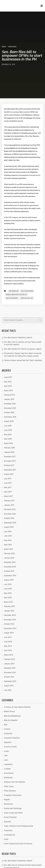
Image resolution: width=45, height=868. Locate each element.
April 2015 (8, 598)
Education (8, 743)
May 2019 (8, 382)
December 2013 (10, 668)
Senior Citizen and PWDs (13, 813)
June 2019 (8, 377)
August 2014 (9, 633)
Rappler (7, 800)
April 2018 (8, 439)
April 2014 (8, 651)
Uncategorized (9, 835)
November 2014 (10, 620)
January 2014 (9, 664)
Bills (6, 725)
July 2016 (8, 532)
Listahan (7, 769)
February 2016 (9, 554)
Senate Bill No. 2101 (27, 298)
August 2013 (9, 686)
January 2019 (9, 399)
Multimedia (8, 778)
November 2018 (10, 408)
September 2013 (10, 682)
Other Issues (12, 47)
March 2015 (8, 602)
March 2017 (8, 496)
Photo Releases (10, 791)
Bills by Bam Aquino (27, 291)
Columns (7, 729)
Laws (6, 760)
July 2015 (8, 585)
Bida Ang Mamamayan (12, 716)
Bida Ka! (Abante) (11, 720)
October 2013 (9, 677)
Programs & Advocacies (13, 795)
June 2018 (8, 430)
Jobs (6, 756)
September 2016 (10, 523)
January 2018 (9, 452)
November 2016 (10, 514)
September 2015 (10, 576)
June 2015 (8, 589)
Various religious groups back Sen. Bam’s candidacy (23, 360)
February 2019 (9, 395)
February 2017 (9, 501)
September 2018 (10, 417)
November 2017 (10, 461)
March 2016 (8, 549)
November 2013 (10, 673)
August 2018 (9, 421)
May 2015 (8, 593)
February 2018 (9, 448)
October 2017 (9, 466)
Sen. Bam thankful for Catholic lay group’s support (23, 349)
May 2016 (8, 540)
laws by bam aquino (12, 298)
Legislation (8, 764)
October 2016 (9, 518)
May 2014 (8, 646)
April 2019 (8, 386)
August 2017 (9, 474)
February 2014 (9, 659)
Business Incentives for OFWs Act (17, 294)
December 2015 (10, 562)
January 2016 (9, 558)
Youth (6, 839)
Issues (4, 47)
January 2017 (9, 505)
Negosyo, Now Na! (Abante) (15, 782)
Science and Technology (13, 809)
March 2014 (9, 655)
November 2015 (10, 567)
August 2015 (9, 580)
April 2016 (8, 545)
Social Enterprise (10, 817)
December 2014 (10, 615)
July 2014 (8, 637)
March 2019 (8, 391)
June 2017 (8, 483)
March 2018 (8, 444)
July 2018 (8, 426)
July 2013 (8, 690)
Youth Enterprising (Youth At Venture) (18, 844)
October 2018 (9, 413)
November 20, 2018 (8, 64)
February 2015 (9, 607)
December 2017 (10, 457)
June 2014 (8, 642)
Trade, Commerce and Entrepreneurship (19, 826)
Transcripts (8, 831)
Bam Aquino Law (14, 291)
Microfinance (9, 773)
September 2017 (10, 470)
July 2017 (8, 479)
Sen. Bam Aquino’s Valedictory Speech (18, 338)
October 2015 (9, 571)
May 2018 (8, 435)
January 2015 (9, 611)
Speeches (8, 822)
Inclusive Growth (10, 747)
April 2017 (8, 492)
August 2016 (9, 527)
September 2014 (10, 629)
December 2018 (10, 404)
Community (8, 734)
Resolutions (8, 804)
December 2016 (10, 510)
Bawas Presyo (9, 712)
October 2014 (9, 624)
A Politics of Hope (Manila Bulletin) (17, 707)
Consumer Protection (12, 738)
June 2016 (8, 536)
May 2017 (8, 488)
